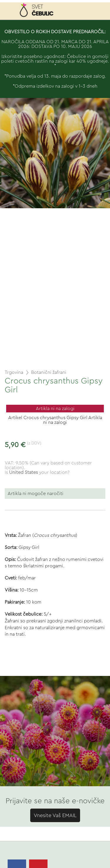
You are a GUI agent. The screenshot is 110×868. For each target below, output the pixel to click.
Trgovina (14, 372)
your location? (39, 472)
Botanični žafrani (49, 372)
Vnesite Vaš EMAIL (55, 815)
